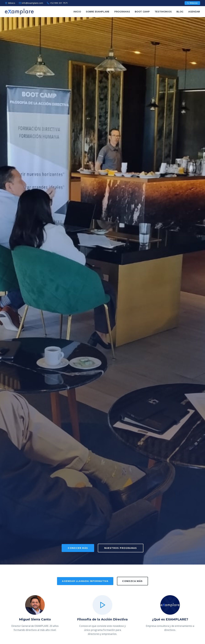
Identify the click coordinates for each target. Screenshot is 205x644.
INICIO (77, 12)
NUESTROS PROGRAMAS (121, 548)
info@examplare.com (31, 3)
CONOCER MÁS (78, 548)
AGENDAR (194, 12)
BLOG (180, 12)
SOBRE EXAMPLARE (98, 12)
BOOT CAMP (142, 12)
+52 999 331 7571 (57, 3)
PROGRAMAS (122, 12)
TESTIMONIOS (163, 12)
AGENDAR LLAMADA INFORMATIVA (85, 581)
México (192, 3)
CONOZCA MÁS (132, 581)
